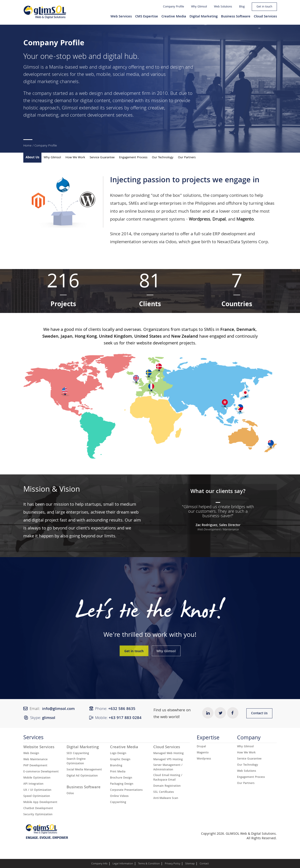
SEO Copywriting (78, 754)
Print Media (118, 772)
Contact (204, 864)
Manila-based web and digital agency (88, 68)
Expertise (208, 739)
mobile (103, 75)
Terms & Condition (149, 864)
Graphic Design (120, 760)
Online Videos (119, 796)
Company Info (99, 864)
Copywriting (118, 803)
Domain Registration (167, 786)
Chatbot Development (38, 809)
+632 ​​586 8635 (122, 709)
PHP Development (35, 766)
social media (126, 75)
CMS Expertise (147, 17)
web (90, 75)
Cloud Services (265, 17)
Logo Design (118, 754)
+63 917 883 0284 (125, 718)
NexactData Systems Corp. (243, 242)
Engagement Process (133, 158)
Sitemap (190, 864)
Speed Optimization (37, 796)
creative (156, 108)
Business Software (236, 17)
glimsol (49, 718)
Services (33, 739)
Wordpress (204, 759)
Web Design (31, 754)
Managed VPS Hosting (168, 760)
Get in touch (264, 7)
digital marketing (41, 82)
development (127, 94)
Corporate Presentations (126, 790)
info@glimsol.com (58, 709)
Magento (203, 753)
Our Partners (187, 158)
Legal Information (123, 864)
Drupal (201, 747)
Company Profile (174, 7)
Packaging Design (122, 784)
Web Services (121, 17)
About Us (32, 158)
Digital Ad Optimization (82, 776)
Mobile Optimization (37, 778)
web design (91, 94)
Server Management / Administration (168, 768)
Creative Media (174, 17)
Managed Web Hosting (168, 754)
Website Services (39, 748)
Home (27, 146)
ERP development (230, 234)
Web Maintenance (35, 760)
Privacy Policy (173, 864)
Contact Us (259, 714)
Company (249, 739)
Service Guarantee (102, 158)
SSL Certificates (164, 792)
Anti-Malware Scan (166, 798)
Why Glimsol (199, 7)
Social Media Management (84, 770)
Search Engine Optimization (76, 762)
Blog (242, 7)
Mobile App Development (40, 803)
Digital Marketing (204, 17)
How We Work (75, 158)
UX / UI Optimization (37, 790)
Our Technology (163, 158)
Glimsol (31, 68)
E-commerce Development (41, 772)
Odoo (171, 242)
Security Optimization (38, 815)
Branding (116, 766)
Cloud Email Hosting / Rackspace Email (168, 778)
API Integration (33, 784)
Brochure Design (121, 778)
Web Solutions (223, 7)
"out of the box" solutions (176, 196)
